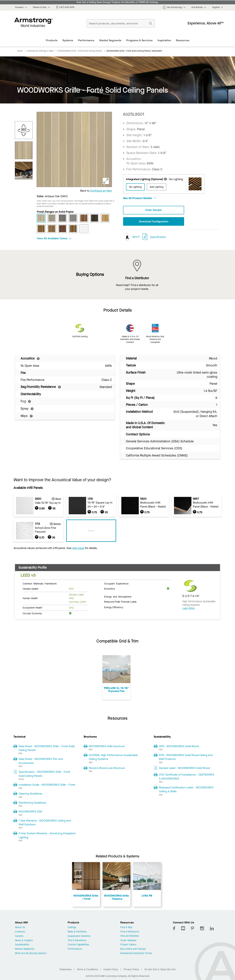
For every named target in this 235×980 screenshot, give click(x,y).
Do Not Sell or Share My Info (160, 970)
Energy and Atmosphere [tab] (118, 597)
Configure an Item (101, 191)
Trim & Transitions (77, 941)
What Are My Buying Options (31, 954)
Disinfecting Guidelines (32, 803)
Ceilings (72, 928)
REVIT (131, 237)
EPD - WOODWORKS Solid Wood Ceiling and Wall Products (186, 757)
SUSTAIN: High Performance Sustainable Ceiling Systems (113, 757)
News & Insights (24, 941)
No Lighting (135, 187)
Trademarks (65, 970)
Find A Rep (126, 928)
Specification (158, 237)
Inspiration (164, 40)
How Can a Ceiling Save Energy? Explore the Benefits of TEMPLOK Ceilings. (118, 2)
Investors (20, 932)
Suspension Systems (79, 937)
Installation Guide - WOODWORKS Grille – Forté (47, 785)
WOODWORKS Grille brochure (107, 747)
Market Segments (110, 40)
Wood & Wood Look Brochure (107, 768)
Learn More (189, 609)
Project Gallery (128, 945)
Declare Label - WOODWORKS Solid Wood (184, 768)
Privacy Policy (131, 970)
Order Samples (128, 941)
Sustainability (22, 945)
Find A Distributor (130, 932)
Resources (183, 40)
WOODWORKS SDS (30, 812)
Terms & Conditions (87, 970)
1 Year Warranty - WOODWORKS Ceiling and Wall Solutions (45, 823)
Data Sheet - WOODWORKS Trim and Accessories (41, 761)
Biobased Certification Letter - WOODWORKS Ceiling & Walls (186, 790)
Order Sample (154, 210)
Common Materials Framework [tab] (40, 584)
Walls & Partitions (77, 932)
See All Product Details (140, 198)
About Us (20, 928)
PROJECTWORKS (130, 937)
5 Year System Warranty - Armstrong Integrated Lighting (47, 836)
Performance (86, 40)
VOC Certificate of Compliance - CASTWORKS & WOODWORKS (187, 777)
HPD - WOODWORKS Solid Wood (179, 747)
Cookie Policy (111, 970)
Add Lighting (157, 187)
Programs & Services (139, 40)
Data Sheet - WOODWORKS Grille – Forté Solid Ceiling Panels (47, 748)
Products (52, 40)
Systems (68, 40)
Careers (19, 937)
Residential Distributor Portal (136, 954)
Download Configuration (154, 222)
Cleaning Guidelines (31, 794)
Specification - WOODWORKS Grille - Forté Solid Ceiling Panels (44, 774)
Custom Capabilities (78, 945)
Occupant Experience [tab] (116, 584)
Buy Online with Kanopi (133, 949)
